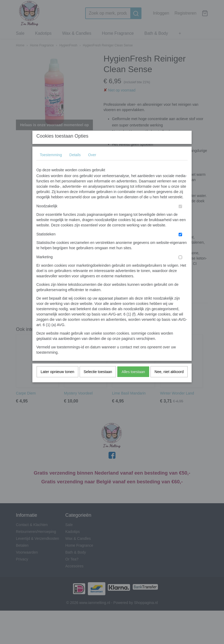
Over (92, 165)
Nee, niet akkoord (169, 382)
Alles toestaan (133, 382)
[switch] (180, 217)
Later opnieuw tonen (57, 382)
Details (75, 165)
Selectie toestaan (98, 382)
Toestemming (51, 165)
